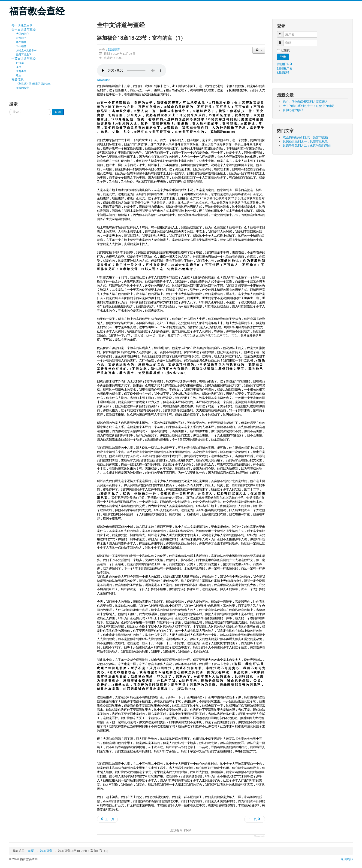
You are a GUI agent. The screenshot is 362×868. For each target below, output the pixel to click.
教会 (19, 75)
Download (104, 80)
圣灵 (19, 67)
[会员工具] (259, 50)
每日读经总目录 (22, 25)
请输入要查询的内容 (9, 109)
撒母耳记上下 (24, 55)
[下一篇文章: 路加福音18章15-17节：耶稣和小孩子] (255, 819)
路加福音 (21, 42)
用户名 (282, 32)
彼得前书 (21, 38)
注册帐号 (285, 64)
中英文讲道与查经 (24, 59)
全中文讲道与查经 (24, 29)
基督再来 (21, 71)
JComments (259, 836)
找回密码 (283, 72)
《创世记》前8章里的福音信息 (33, 84)
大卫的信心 (23, 34)
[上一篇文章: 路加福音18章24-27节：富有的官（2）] (107, 819)
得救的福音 (23, 88)
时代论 (20, 63)
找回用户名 (285, 68)
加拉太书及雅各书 (26, 50)
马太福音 (21, 46)
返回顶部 (347, 859)
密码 (282, 41)
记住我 (285, 50)
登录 (283, 57)
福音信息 (18, 79)
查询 (58, 112)
